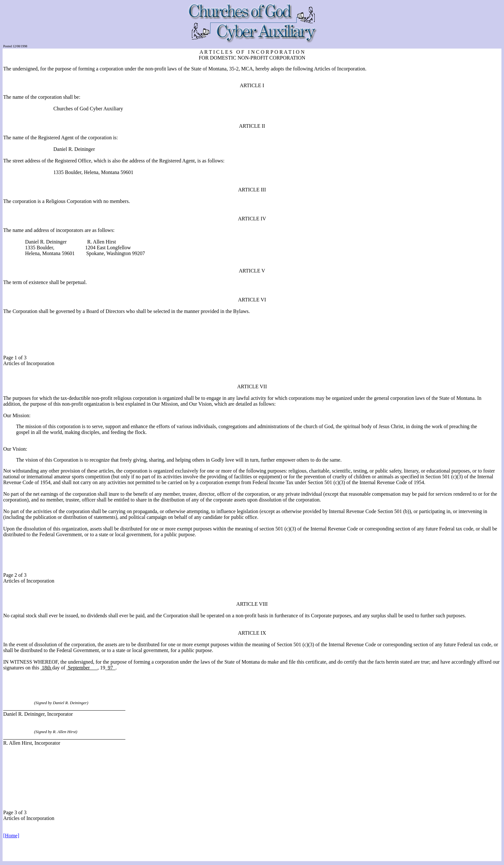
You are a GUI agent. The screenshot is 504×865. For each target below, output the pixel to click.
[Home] (11, 836)
